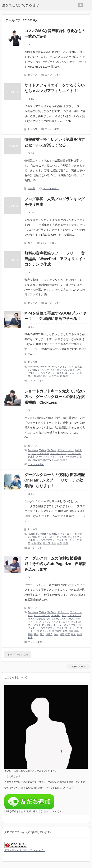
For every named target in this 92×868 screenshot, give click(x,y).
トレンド (38, 622)
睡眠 (30, 634)
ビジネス (33, 75)
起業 (60, 376)
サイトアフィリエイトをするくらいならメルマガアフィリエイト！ (55, 88)
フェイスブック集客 (67, 625)
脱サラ (47, 376)
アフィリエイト (66, 367)
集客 (30, 243)
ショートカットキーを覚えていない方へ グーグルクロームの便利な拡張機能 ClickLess (55, 397)
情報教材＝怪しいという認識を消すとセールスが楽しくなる (55, 142)
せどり (42, 619)
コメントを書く (53, 75)
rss (80, 5)
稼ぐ (40, 376)
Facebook (33, 367)
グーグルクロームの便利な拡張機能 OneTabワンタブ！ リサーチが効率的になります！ (56, 480)
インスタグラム (42, 615)
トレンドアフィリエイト (57, 622)
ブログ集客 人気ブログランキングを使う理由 (55, 202)
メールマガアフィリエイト (50, 373)
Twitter (43, 367)
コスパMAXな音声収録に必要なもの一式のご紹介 (55, 34)
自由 (54, 376)
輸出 (80, 634)
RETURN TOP (78, 667)
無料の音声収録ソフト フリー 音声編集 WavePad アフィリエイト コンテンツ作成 (56, 259)
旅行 (71, 631)
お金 (34, 370)
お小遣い (56, 615)
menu (87, 5)
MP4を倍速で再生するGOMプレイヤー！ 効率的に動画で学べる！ (55, 316)
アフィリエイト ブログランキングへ (25, 850)
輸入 (74, 634)
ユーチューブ (72, 373)
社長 (34, 376)
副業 (65, 631)
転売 (68, 634)
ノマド (37, 625)
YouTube (52, 367)
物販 (77, 631)
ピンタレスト (49, 625)
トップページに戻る (18, 654)
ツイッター (43, 370)
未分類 (31, 188)
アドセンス (63, 612)
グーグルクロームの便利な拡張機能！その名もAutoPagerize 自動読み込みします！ (55, 564)
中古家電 (57, 631)
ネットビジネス (58, 370)
